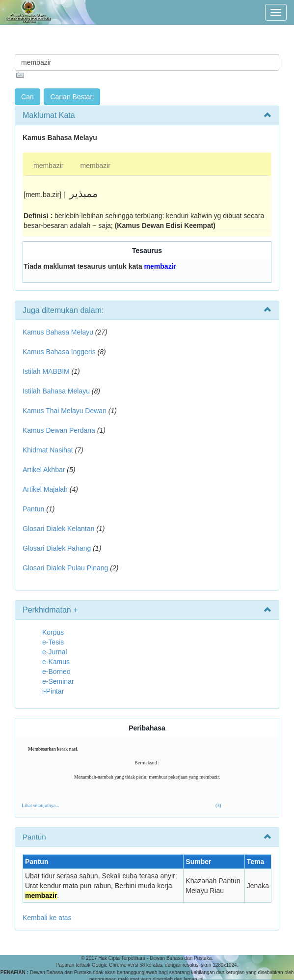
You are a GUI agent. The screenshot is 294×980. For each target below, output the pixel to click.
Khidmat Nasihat (48, 450)
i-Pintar (53, 691)
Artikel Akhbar (44, 470)
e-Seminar (58, 681)
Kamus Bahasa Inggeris (59, 352)
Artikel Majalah (45, 489)
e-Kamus (56, 662)
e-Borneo (56, 672)
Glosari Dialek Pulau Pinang (65, 568)
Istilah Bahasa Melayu (56, 391)
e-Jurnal (55, 652)
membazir (48, 166)
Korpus (53, 632)
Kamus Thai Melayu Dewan (65, 411)
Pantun (33, 509)
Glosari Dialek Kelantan (58, 529)
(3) (218, 805)
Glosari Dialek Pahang (57, 548)
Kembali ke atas (47, 918)
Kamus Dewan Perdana (59, 430)
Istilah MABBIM (46, 371)
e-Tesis (53, 642)
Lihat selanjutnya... (40, 805)
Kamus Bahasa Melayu (59, 332)
